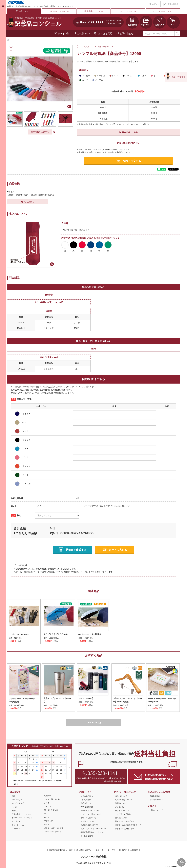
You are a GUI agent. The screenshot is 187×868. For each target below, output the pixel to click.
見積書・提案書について (90, 811)
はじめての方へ (87, 796)
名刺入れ (48, 796)
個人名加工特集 (121, 818)
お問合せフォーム (157, 810)
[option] (40, 77)
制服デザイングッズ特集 (125, 821)
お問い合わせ (127, 34)
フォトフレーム (18, 825)
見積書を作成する (76, 550)
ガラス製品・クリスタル (21, 814)
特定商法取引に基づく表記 (61, 850)
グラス (47, 825)
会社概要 (134, 850)
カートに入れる (118, 550)
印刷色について (121, 803)
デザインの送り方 (122, 811)
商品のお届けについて (89, 825)
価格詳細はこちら (130, 132)
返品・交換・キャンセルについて (93, 829)
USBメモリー (17, 800)
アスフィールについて (163, 11)
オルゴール (16, 821)
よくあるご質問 (87, 836)
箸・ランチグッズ (51, 810)
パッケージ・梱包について (91, 814)
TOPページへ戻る (94, 723)
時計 (13, 796)
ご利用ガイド (84, 34)
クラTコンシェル (128, 11)
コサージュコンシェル (59, 11)
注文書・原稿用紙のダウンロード (128, 825)
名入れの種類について (124, 800)
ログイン (155, 4)
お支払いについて (87, 821)
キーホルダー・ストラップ (22, 818)
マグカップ (48, 821)
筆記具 (14, 811)
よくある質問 (105, 34)
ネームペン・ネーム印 (53, 832)
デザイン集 (63, 34)
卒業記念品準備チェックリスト (93, 832)
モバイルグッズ (18, 803)
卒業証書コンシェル (93, 11)
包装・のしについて (88, 818)
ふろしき (48, 806)
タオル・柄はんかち (52, 799)
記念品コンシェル (24, 11)
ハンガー (15, 807)
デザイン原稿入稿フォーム (125, 829)
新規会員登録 (173, 4)
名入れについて (121, 796)
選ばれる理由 (155, 796)
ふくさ (47, 803)
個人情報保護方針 (84, 850)
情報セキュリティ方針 (106, 850)
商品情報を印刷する (40, 132)
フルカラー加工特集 (123, 814)
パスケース (16, 829)
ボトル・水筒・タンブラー (55, 828)
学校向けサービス (157, 800)
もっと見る (29, 202)
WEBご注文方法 (87, 807)
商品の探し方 (86, 803)
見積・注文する (132, 161)
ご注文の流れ (86, 800)
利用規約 (123, 850)
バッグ (47, 817)
